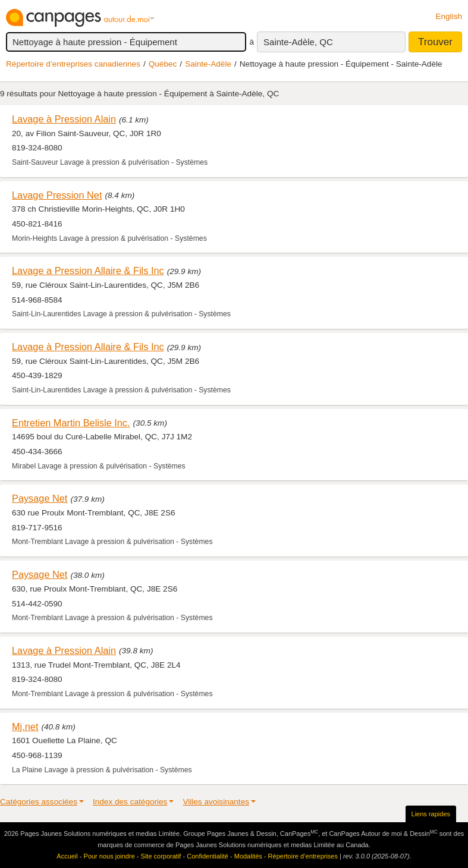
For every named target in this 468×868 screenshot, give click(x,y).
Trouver (435, 42)
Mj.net (25, 727)
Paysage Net (40, 498)
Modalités (248, 856)
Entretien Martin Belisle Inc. (71, 423)
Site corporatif (161, 856)
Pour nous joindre (109, 856)
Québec (163, 64)
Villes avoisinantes (216, 802)
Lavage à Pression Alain (64, 119)
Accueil (67, 856)
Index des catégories (130, 802)
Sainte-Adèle (208, 64)
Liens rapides (431, 814)
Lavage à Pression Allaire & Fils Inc (88, 347)
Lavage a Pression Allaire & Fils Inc (88, 271)
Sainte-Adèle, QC (298, 42)
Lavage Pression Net (57, 195)
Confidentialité (208, 856)
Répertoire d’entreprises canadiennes (73, 64)
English (449, 16)
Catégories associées (39, 802)
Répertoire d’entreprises (303, 856)
